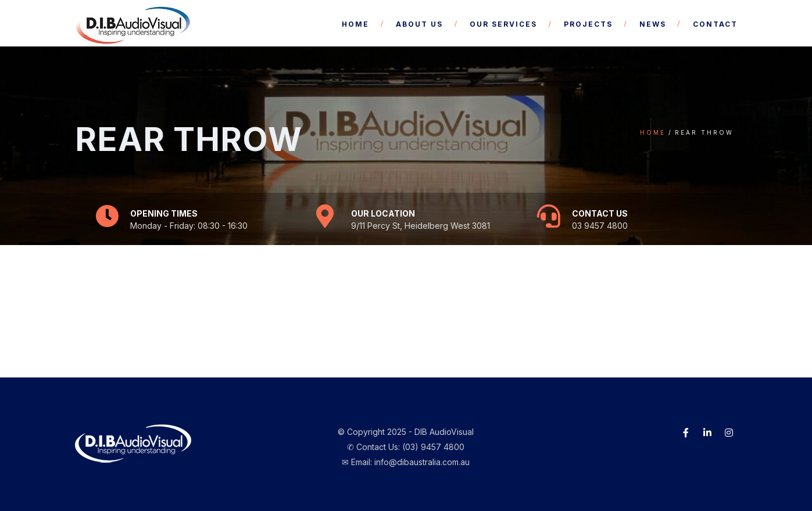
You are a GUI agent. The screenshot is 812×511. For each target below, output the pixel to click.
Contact (715, 24)
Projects (588, 24)
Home (355, 24)
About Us (419, 24)
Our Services (503, 24)
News (653, 24)
